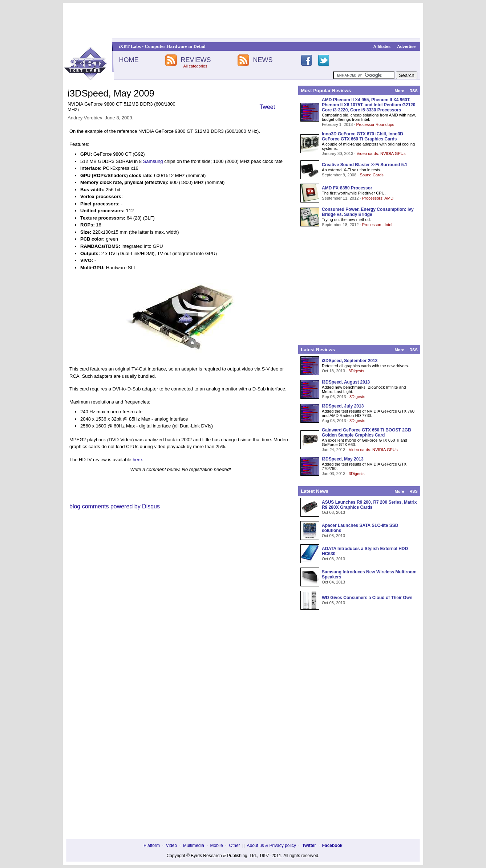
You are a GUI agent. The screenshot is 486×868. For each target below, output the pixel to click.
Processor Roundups (375, 124)
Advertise (406, 46)
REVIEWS (196, 60)
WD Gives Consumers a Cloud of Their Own (367, 598)
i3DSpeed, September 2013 (350, 361)
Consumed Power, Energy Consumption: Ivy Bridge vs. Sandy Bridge (368, 212)
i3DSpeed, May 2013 (343, 459)
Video (171, 846)
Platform (152, 846)
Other (235, 846)
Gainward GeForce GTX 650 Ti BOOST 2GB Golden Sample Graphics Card (366, 433)
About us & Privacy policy (271, 846)
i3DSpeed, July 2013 (343, 406)
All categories (195, 66)
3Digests (356, 371)
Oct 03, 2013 (333, 603)
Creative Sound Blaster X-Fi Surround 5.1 (364, 165)
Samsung (153, 161)
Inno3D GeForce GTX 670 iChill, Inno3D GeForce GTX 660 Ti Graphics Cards (363, 136)
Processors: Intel (377, 225)
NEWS (263, 60)
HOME (129, 60)
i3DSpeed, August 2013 (346, 382)
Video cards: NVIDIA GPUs (381, 153)
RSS (414, 91)
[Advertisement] (243, 21)
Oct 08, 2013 (333, 512)
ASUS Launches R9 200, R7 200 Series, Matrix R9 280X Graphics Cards (369, 505)
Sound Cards (371, 175)
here (137, 460)
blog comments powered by (115, 506)
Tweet (268, 107)
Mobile (217, 846)
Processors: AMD (378, 198)
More (399, 91)
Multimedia (194, 846)
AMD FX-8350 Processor (347, 188)
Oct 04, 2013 (333, 582)
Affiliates (382, 46)
